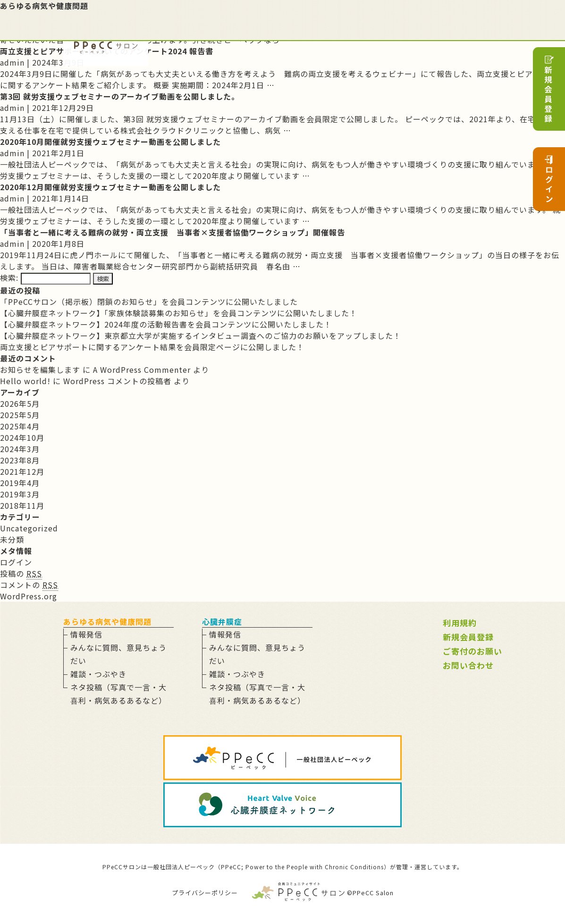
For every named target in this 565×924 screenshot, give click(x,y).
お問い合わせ (468, 665)
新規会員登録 (468, 637)
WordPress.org (29, 596)
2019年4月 (20, 483)
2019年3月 (20, 494)
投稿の (21, 574)
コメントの (29, 585)
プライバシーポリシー (205, 893)
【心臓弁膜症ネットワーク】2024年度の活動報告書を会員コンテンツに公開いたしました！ (166, 324)
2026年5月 (20, 403)
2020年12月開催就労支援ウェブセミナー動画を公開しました (110, 187)
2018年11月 (22, 505)
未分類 (12, 539)
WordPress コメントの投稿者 (117, 381)
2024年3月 (20, 449)
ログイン (16, 562)
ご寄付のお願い (472, 651)
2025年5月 (20, 415)
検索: (9, 277)
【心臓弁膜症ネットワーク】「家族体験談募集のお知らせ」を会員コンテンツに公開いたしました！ (179, 313)
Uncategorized (29, 528)
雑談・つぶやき (98, 674)
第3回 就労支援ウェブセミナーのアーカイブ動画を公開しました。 (120, 96)
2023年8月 (20, 460)
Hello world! (25, 381)
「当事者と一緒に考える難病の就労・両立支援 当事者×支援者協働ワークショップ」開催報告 (173, 232)
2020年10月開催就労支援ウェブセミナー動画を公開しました (110, 142)
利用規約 (460, 623)
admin (12, 62)
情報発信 (86, 634)
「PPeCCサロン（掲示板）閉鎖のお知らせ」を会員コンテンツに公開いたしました (149, 302)
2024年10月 (22, 437)
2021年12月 (22, 471)
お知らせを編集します (40, 370)
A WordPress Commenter (142, 370)
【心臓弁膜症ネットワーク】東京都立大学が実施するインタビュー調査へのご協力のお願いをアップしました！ (201, 336)
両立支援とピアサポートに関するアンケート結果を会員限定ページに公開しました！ (152, 347)
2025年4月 (20, 426)
